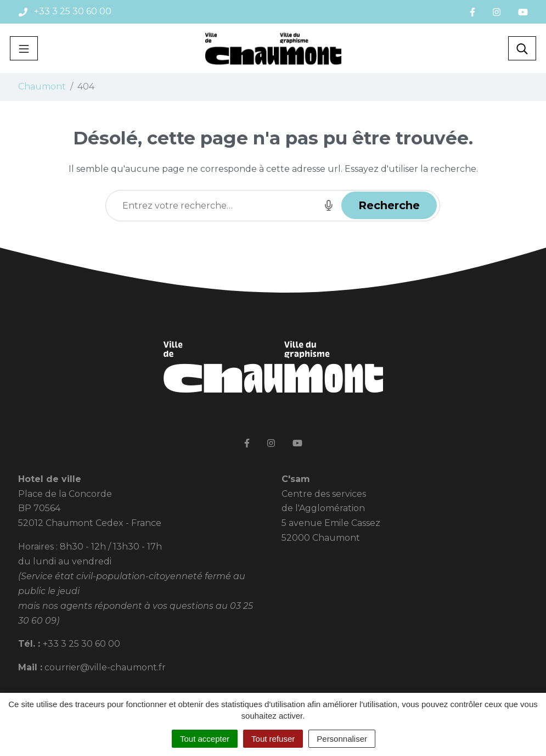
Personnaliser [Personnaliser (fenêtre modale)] (342, 739)
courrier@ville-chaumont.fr (105, 667)
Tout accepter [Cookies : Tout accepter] (205, 739)
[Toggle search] (522, 48)
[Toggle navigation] (24, 48)
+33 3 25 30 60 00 (81, 644)
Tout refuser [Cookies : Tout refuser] (273, 739)
